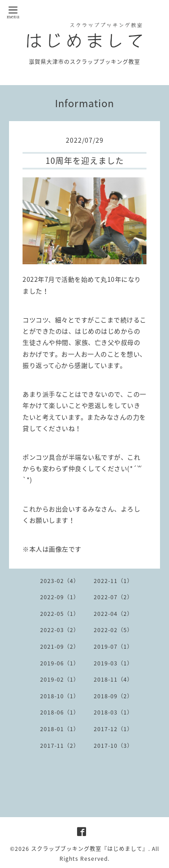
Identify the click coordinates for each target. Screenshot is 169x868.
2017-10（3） (113, 746)
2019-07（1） (113, 646)
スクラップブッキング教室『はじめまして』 (90, 849)
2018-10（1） (60, 696)
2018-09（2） (113, 696)
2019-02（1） (60, 679)
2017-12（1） (113, 729)
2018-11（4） (113, 679)
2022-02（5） (113, 630)
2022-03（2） (60, 630)
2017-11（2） (60, 746)
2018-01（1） (60, 729)
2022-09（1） (60, 597)
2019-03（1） (113, 663)
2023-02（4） (60, 581)
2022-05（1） (60, 614)
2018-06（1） (60, 712)
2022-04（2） (113, 614)
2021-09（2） (60, 646)
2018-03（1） (113, 712)
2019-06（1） (60, 663)
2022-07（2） (113, 597)
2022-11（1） (113, 581)
